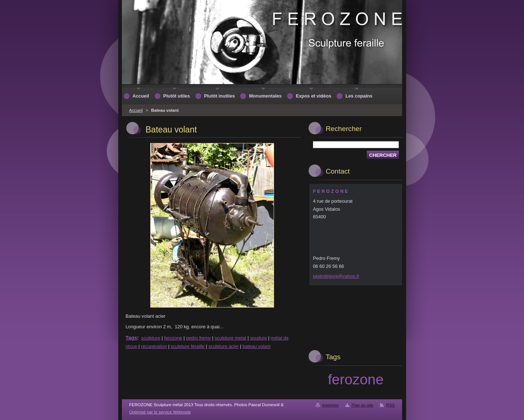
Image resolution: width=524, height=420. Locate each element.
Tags (131, 338)
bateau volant (256, 346)
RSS (390, 405)
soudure (258, 338)
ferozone (173, 338)
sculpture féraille (188, 346)
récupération (154, 346)
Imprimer (330, 405)
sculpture (151, 338)
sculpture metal (231, 338)
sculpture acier (224, 346)
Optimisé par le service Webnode (160, 412)
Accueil (136, 110)
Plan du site (362, 405)
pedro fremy (198, 338)
